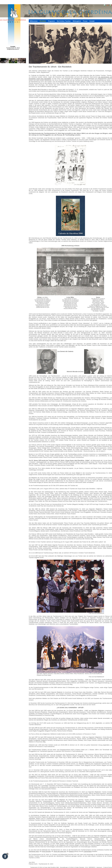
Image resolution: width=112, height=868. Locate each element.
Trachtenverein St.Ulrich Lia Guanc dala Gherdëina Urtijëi (45, 867)
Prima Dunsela (46, 851)
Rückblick (43, 21)
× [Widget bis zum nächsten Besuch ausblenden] (7, 854)
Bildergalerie (77, 21)
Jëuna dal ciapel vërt (60, 851)
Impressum (99, 867)
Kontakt (92, 21)
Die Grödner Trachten (64, 21)
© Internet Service (108, 867)
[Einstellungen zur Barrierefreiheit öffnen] (5, 856)
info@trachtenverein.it (13, 49)
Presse (85, 21)
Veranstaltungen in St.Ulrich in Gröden (69, 867)
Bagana (71, 851)
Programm (52, 21)
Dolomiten (82, 867)
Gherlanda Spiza (34, 851)
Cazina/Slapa (88, 851)
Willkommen (34, 21)
